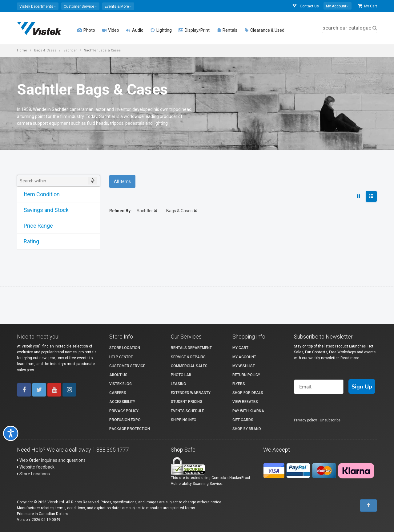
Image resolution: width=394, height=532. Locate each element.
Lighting (161, 30)
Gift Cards (243, 420)
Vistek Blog (121, 384)
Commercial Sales (189, 366)
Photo (86, 30)
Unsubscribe (330, 420)
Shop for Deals (248, 393)
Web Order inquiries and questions (51, 460)
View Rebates (245, 402)
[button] (38, 6)
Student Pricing (187, 402)
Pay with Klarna (248, 411)
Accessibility (122, 402)
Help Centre (121, 357)
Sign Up (362, 387)
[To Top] (368, 506)
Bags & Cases (45, 50)
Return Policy (246, 375)
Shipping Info (184, 420)
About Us (118, 375)
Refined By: (121, 211)
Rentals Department (191, 348)
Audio (135, 30)
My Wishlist (244, 366)
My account (244, 357)
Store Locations (33, 474)
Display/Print (194, 30)
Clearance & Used (264, 30)
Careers (118, 393)
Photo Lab (181, 375)
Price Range (36, 226)
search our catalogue (349, 28)
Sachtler (70, 50)
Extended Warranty (191, 393)
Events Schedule (187, 411)
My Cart (368, 6)
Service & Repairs (188, 357)
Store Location (125, 348)
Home (22, 50)
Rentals (227, 30)
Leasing (178, 384)
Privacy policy (306, 420)
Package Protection (130, 429)
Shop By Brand (247, 429)
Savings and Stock (44, 210)
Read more (350, 358)
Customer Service (127, 366)
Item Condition (39, 194)
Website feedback (36, 467)
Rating (29, 241)
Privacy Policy (124, 411)
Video (111, 30)
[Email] (319, 387)
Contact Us (305, 6)
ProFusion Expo (125, 420)
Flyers (239, 384)
